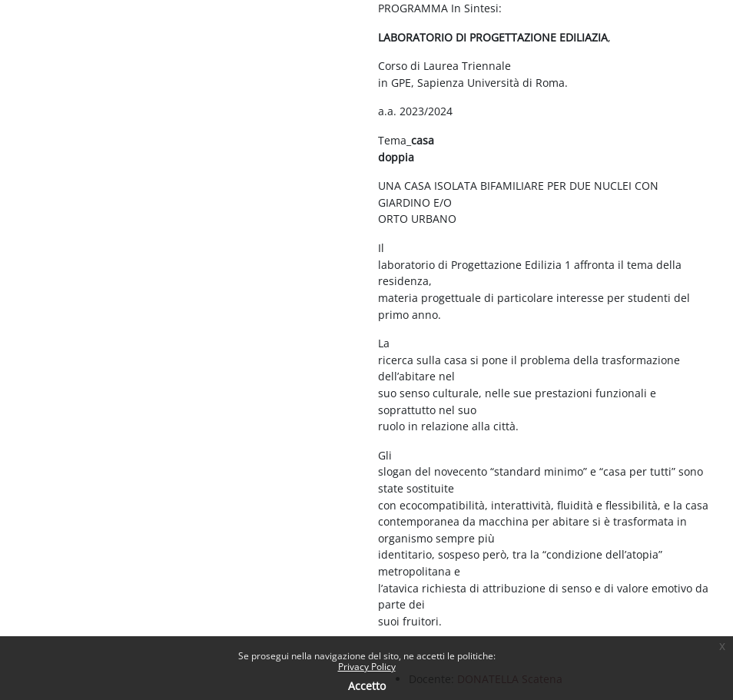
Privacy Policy (367, 667)
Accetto (367, 686)
